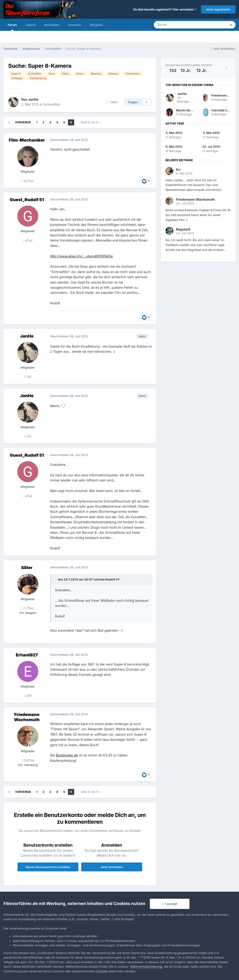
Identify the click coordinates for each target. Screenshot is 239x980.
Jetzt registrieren (218, 9)
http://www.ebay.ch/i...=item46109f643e (81, 256)
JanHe (33, 99)
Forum (12, 27)
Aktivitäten (51, 25)
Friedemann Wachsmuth (27, 717)
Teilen (112, 102)
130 (28, 377)
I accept (170, 904)
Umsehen (74, 25)
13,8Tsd (28, 760)
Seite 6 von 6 (90, 122)
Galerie (30, 25)
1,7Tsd (28, 608)
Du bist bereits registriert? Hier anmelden (165, 9)
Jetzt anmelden (112, 867)
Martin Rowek (186, 110)
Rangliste (96, 25)
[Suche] (176, 25)
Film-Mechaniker (27, 140)
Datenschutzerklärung (146, 966)
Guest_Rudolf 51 (27, 200)
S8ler (27, 568)
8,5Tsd (28, 181)
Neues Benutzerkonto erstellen (48, 867)
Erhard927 (27, 655)
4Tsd (28, 240)
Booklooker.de (67, 755)
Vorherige (23, 122)
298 (28, 695)
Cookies (102, 971)
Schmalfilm (52, 104)
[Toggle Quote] (56, 579)
